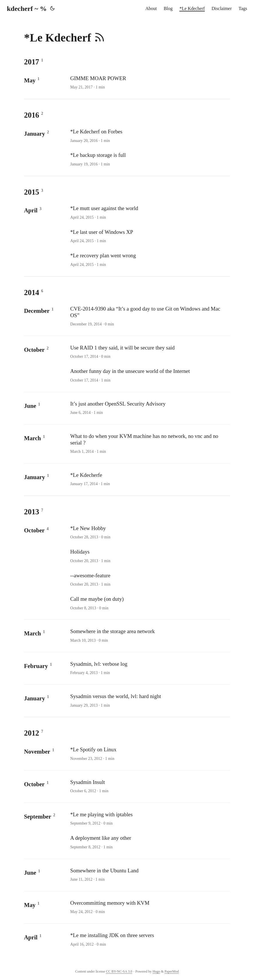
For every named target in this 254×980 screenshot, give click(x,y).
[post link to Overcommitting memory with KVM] (149, 907)
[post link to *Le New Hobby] (149, 533)
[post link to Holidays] (149, 556)
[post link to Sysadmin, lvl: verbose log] (149, 668)
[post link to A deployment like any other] (149, 842)
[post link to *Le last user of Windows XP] (149, 236)
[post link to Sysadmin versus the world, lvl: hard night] (149, 701)
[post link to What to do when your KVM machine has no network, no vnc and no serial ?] (149, 444)
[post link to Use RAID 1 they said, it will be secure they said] (149, 352)
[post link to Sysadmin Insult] (149, 787)
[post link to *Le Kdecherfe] (149, 479)
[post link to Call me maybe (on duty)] (149, 603)
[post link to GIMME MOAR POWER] (149, 83)
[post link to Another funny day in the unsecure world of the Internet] (149, 376)
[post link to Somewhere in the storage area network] (149, 636)
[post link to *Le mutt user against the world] (149, 213)
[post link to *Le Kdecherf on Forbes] (149, 136)
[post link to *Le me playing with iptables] (149, 819)
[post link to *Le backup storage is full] (149, 159)
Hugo (156, 971)
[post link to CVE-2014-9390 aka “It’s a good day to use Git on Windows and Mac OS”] (149, 316)
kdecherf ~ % (27, 9)
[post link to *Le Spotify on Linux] (149, 754)
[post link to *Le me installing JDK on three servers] (149, 940)
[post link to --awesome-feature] (149, 580)
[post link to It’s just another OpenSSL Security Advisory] (149, 408)
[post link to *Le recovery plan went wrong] (149, 260)
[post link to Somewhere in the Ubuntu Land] (149, 875)
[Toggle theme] (52, 9)
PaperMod (172, 971)
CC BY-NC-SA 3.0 (119, 971)
